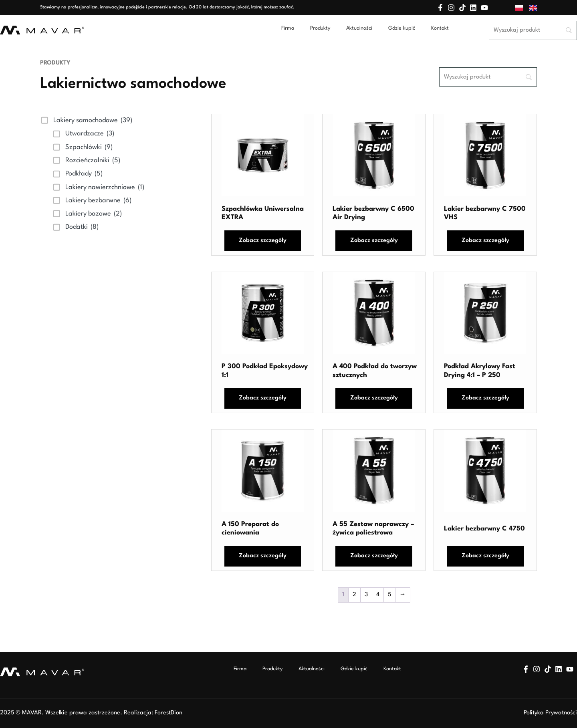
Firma (288, 28)
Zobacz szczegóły (263, 241)
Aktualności (359, 28)
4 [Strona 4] (378, 595)
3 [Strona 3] (366, 595)
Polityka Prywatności (550, 713)
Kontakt (440, 28)
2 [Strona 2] (354, 595)
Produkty (320, 28)
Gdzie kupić (402, 28)
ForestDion (168, 713)
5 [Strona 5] (389, 595)
